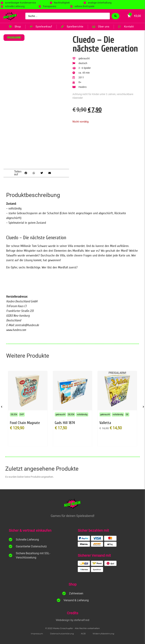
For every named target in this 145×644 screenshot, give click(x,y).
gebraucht (60, 414)
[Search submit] (115, 16)
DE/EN (14, 414)
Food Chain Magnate (25, 423)
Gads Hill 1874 (65, 423)
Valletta (105, 423)
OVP (22, 414)
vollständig (82, 414)
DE (127, 414)
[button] (26, 173)
